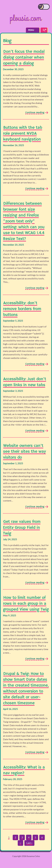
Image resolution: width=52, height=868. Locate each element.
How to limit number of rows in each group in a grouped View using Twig (26, 604)
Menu (33, 30)
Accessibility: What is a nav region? (24, 770)
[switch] (44, 7)
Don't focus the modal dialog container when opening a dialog (24, 58)
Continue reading (35, 113)
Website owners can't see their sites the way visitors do (24, 452)
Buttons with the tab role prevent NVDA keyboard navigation (23, 134)
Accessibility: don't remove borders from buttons (22, 309)
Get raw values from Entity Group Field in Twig (22, 528)
